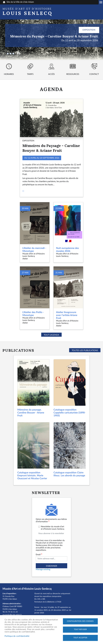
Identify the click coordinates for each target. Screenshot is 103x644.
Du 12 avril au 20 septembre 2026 (80, 41)
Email (38, 555)
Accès (51, 74)
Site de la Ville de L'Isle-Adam (18, 2)
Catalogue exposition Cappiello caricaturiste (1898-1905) (70, 413)
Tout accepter (80, 638)
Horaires (9, 74)
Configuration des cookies (80, 621)
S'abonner (52, 566)
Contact (94, 74)
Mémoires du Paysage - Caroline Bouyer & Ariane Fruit (54, 36)
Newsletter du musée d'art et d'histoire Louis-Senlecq (53, 528)
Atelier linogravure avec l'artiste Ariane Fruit (67, 315)
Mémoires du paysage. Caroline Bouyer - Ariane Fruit (31, 413)
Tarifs (30, 74)
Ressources (73, 74)
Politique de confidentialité (17, 636)
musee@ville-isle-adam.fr (12, 615)
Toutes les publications (85, 350)
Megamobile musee (101, 2)
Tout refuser (80, 629)
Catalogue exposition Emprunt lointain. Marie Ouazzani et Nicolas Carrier (32, 476)
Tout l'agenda (51, 335)
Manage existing (43, 569)
